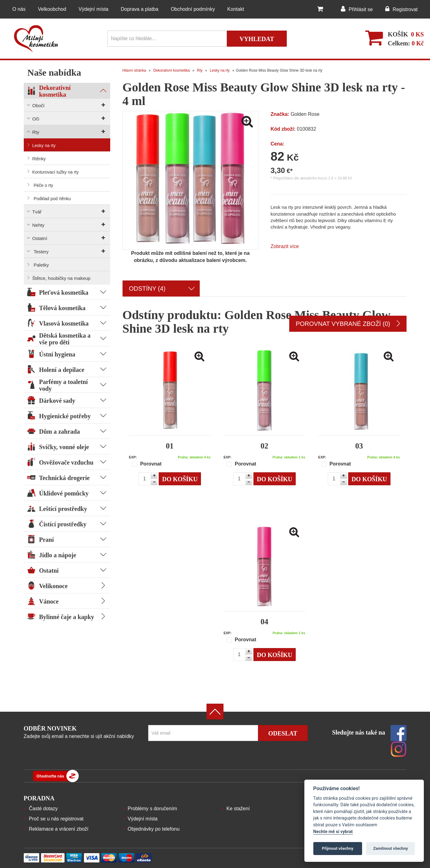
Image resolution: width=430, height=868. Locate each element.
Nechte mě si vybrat (333, 832)
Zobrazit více (285, 246)
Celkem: (406, 43)
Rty (200, 70)
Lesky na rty (220, 70)
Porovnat (147, 464)
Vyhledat (257, 39)
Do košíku (180, 479)
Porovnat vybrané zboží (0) (348, 324)
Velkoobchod (52, 9)
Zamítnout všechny (390, 848)
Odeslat (283, 733)
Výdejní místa (93, 9)
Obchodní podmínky (193, 9)
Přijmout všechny (338, 848)
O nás (19, 9)
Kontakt (236, 9)
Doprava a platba (140, 9)
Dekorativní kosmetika (172, 70)
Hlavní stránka (134, 70)
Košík (398, 34)
